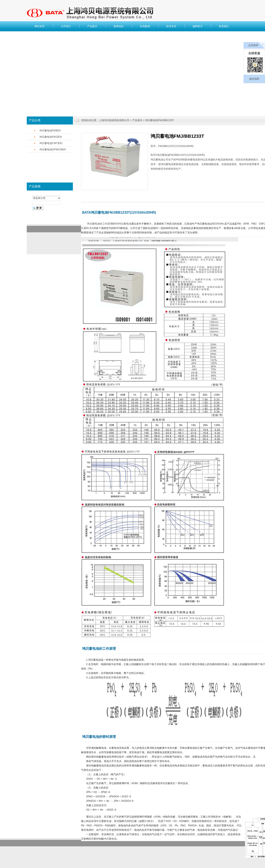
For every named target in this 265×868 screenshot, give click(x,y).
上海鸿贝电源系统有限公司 (114, 120)
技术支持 (171, 26)
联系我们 (224, 26)
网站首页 (40, 26)
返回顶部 (254, 79)
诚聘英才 (198, 26)
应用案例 (145, 26)
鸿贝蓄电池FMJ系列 (51, 137)
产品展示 (92, 26)
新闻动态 (119, 26)
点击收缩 (253, 45)
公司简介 (66, 26)
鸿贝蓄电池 (125, 224)
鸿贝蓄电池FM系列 (50, 131)
